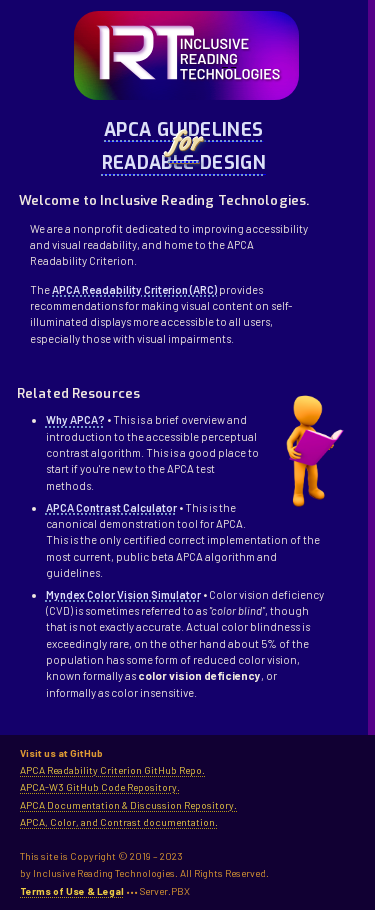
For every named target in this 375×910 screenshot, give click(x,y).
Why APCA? (75, 419)
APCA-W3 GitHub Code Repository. (100, 787)
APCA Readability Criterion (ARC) (134, 289)
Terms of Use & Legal (72, 891)
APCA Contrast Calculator (111, 507)
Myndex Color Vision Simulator (123, 594)
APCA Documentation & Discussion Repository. (128, 805)
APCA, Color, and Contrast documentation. (119, 822)
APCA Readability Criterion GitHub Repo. (112, 770)
